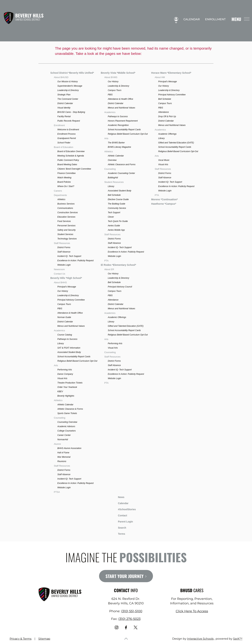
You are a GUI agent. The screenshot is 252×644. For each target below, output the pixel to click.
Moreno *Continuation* (164, 199)
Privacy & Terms (21, 639)
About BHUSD (61, 77)
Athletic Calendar (65, 405)
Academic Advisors (66, 426)
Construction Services (68, 213)
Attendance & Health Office (70, 313)
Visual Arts (62, 378)
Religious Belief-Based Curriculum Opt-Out (77, 361)
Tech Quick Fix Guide (118, 221)
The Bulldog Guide (116, 204)
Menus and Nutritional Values (71, 326)
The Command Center (68, 99)
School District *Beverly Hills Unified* (72, 73)
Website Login (64, 265)
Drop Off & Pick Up (167, 116)
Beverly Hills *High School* (66, 278)
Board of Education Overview (71, 151)
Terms (119, 533)
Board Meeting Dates (67, 164)
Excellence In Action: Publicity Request (76, 261)
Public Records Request (69, 121)
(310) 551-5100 (132, 611)
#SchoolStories (124, 509)
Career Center (64, 435)
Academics (59, 330)
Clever (111, 217)
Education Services (66, 217)
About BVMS (111, 77)
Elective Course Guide (118, 199)
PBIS (60, 309)
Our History (63, 291)
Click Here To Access (192, 611)
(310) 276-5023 (129, 619)
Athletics (61, 199)
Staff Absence (64, 252)
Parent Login (123, 521)
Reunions (62, 461)
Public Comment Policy (68, 160)
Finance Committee (66, 173)
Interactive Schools (200, 639)
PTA (106, 261)
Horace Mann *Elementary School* (171, 73)
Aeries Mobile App (116, 230)
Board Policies (64, 182)
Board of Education (64, 147)
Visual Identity (64, 108)
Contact (120, 515)
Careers (58, 191)
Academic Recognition (118, 125)
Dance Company (65, 374)
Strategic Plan (64, 95)
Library (61, 343)
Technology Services (67, 239)
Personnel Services (66, 226)
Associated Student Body (69, 352)
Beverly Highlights (66, 396)
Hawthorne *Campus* (164, 204)
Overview (112, 160)
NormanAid (63, 440)
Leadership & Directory (68, 90)
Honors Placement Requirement (123, 121)
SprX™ (238, 639)
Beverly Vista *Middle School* (118, 73)
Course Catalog (65, 335)
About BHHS (60, 282)
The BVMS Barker (116, 143)
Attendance (113, 300)
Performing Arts (65, 370)
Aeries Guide (114, 226)
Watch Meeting (64, 178)
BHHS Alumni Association (69, 448)
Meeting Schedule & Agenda (71, 156)
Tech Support (114, 213)
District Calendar (65, 103)
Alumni (57, 444)
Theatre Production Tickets (70, 383)
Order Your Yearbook (67, 387)
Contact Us (59, 274)
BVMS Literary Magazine (119, 147)
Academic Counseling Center (121, 173)
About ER (109, 269)
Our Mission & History (68, 82)
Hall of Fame (63, 453)
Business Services (66, 204)
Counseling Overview (67, 422)
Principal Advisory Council (120, 287)
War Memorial (64, 457)
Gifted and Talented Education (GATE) (126, 326)
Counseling (60, 418)
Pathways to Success (67, 339)
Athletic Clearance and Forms (122, 164)
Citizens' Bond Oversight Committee (74, 169)
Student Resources (114, 182)
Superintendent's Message (70, 86)
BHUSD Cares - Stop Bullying (71, 112)
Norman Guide (64, 317)
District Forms (64, 247)
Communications (65, 208)
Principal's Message (67, 287)
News (119, 497)
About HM (160, 77)
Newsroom (59, 269)
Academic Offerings (117, 317)
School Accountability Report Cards (74, 357)
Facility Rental (64, 116)
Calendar (190, 19)
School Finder (64, 143)
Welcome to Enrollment (68, 130)
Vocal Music (164, 160)
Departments (60, 195)
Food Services (64, 221)
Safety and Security (66, 230)
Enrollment (214, 19)
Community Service (117, 208)
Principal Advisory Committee (71, 300)
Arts (56, 365)
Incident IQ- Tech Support (69, 256)
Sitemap (44, 639)
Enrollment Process (66, 134)
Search (119, 527)
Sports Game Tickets (67, 413)
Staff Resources (62, 243)
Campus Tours (64, 304)
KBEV (60, 391)
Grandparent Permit (67, 138)
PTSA (57, 492)
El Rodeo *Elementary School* (118, 265)
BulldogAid (113, 178)
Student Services (65, 234)
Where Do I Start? (66, 186)
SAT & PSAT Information (69, 348)
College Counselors (67, 431)
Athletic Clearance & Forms (70, 409)
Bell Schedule (114, 195)
